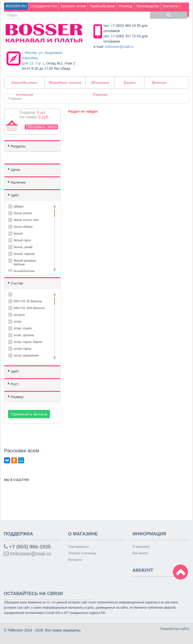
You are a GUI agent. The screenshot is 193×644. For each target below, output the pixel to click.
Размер (17, 397)
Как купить (140, 553)
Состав (17, 283)
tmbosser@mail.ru (119, 47)
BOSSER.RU (16, 6)
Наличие (18, 182)
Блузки (130, 83)
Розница (126, 6)
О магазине (141, 547)
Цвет (15, 195)
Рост (15, 384)
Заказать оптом (73, 6)
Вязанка (159, 83)
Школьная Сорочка (100, 85)
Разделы (18, 146)
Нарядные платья (65, 83)
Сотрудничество (43, 6)
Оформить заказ (41, 127)
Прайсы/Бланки (102, 6)
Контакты (170, 6)
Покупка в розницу (82, 553)
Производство (148, 6)
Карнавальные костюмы (24, 85)
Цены (15, 169)
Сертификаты (79, 547)
